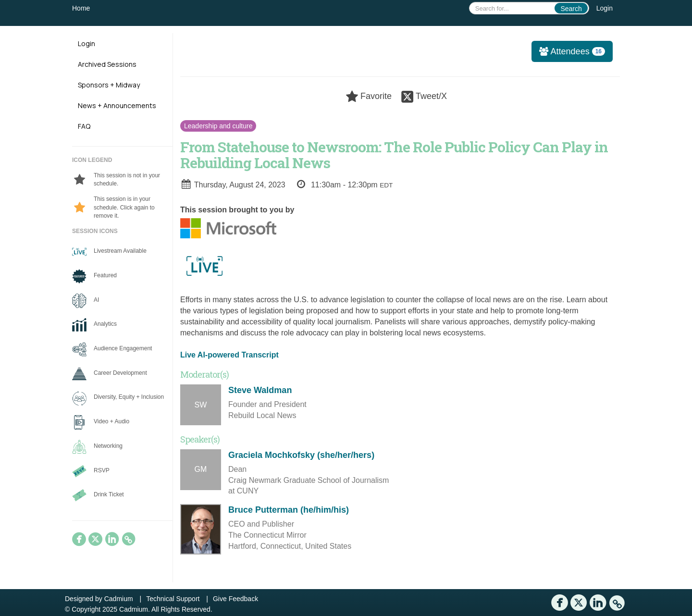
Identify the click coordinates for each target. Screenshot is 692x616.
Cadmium (119, 599)
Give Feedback (235, 599)
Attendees (569, 51)
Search (571, 9)
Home (81, 8)
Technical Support (173, 599)
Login (605, 8)
